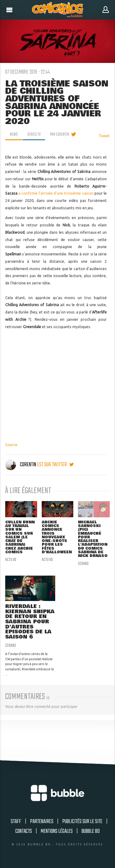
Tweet (104, 136)
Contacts (24, 831)
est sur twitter (55, 465)
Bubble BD (91, 831)
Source (11, 445)
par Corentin (59, 134)
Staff (16, 822)
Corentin (21, 465)
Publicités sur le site (82, 822)
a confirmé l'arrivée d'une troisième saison (56, 193)
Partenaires (42, 822)
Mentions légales (57, 831)
